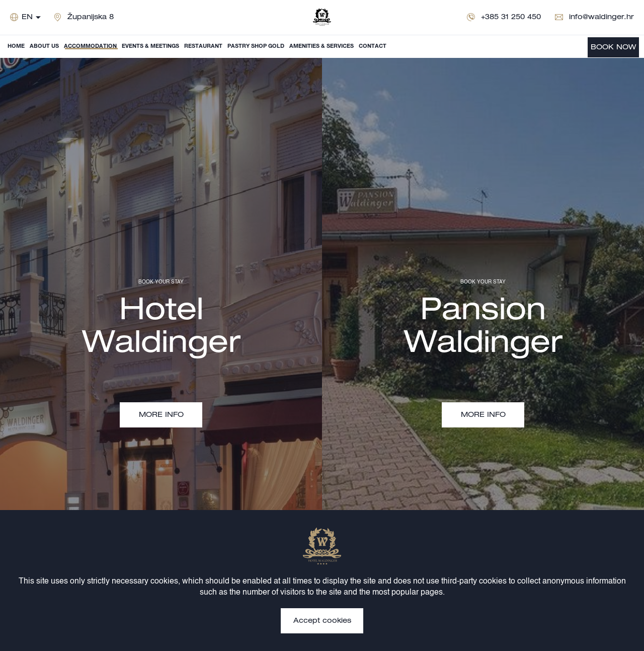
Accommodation (90, 47)
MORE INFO (161, 415)
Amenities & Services (321, 47)
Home (16, 47)
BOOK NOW (613, 48)
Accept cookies (322, 621)
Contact (373, 47)
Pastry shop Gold (256, 47)
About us (44, 47)
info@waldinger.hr (601, 18)
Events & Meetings (150, 47)
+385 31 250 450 (511, 18)
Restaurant (203, 47)
